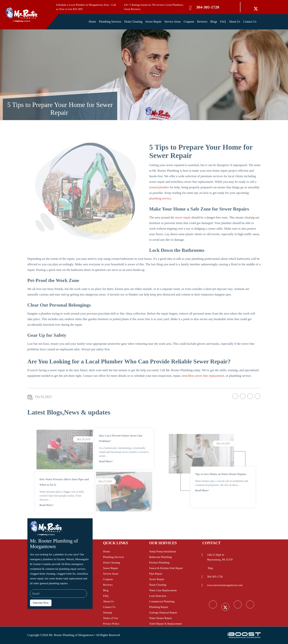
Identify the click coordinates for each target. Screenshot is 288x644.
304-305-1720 (208, 7)
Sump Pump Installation (163, 551)
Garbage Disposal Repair (163, 613)
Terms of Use (110, 618)
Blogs (214, 22)
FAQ (223, 22)
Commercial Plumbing (162, 601)
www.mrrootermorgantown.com (225, 585)
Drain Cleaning (133, 22)
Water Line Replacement (163, 590)
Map (210, 568)
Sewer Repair (153, 22)
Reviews (202, 22)
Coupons (189, 22)
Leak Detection (158, 596)
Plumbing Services (110, 22)
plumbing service (160, 209)
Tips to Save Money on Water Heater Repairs (218, 483)
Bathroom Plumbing (160, 557)
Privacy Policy (111, 624)
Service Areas (172, 22)
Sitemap (108, 613)
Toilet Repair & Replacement (165, 624)
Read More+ (103, 474)
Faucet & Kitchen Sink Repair (166, 568)
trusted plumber (159, 197)
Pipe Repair (156, 574)
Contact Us (250, 22)
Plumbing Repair (159, 607)
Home (92, 22)
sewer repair (183, 228)
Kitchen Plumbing (159, 563)
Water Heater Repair (160, 618)
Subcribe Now (41, 603)
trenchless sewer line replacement (203, 386)
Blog (106, 590)
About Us (234, 22)
